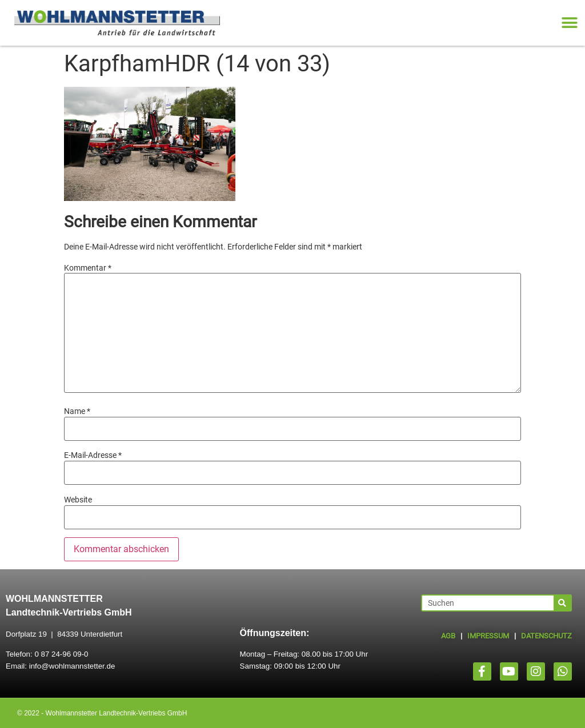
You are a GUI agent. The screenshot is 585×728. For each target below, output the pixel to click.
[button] (569, 23)
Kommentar (88, 268)
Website (78, 500)
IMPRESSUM (488, 636)
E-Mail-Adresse (93, 455)
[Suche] (562, 603)
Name (77, 411)
